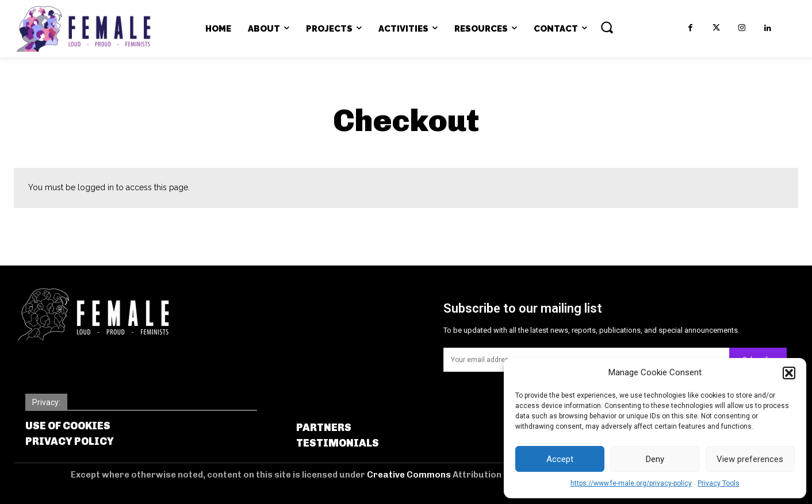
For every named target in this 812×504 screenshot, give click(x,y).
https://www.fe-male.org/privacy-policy (631, 483)
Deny (655, 459)
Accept (560, 459)
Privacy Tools (719, 483)
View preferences (750, 459)
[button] (789, 373)
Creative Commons (410, 475)
